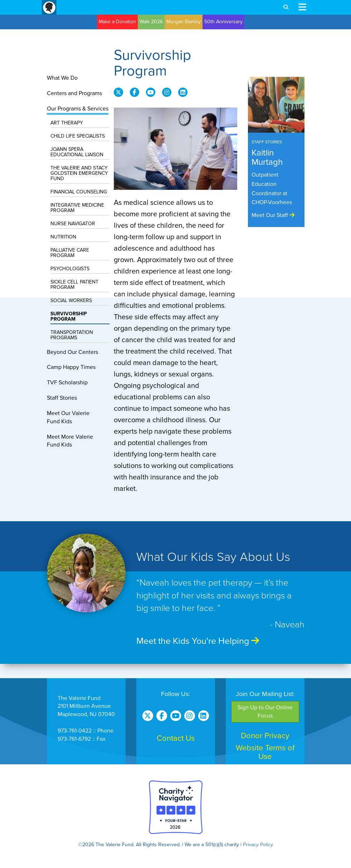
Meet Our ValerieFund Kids (68, 417)
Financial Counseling (79, 192)
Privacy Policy (258, 845)
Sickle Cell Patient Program (74, 285)
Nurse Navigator (73, 224)
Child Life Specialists (78, 136)
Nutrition (63, 237)
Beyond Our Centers (72, 352)
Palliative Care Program (70, 253)
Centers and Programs (74, 93)
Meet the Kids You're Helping (198, 641)
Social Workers (71, 300)
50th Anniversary (223, 22)
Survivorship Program (69, 316)
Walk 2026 (151, 22)
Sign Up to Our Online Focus (265, 712)
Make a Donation (117, 22)
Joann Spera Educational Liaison (77, 152)
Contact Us (176, 738)
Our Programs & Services (78, 109)
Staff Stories (62, 398)
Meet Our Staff (273, 215)
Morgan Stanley (184, 22)
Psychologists (70, 269)
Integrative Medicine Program (77, 208)
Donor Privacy (265, 736)
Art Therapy (67, 123)
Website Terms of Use (265, 752)
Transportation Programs (72, 335)
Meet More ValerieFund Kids (70, 441)
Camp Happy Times (71, 367)
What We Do (62, 78)
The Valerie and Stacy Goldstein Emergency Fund (79, 173)
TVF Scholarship (67, 383)
